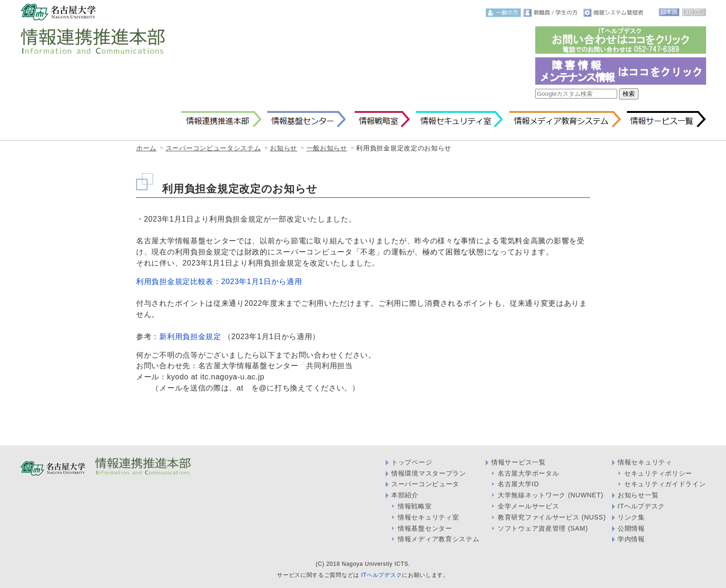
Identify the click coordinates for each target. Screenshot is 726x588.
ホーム (146, 148)
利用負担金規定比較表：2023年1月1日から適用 (219, 281)
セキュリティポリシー (658, 473)
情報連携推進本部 (221, 119)
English (694, 12)
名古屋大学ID (518, 484)
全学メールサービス (528, 506)
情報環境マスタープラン (429, 473)
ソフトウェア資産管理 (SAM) (543, 528)
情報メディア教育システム (565, 119)
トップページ (412, 462)
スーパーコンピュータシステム (213, 148)
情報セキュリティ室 (459, 119)
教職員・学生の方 (552, 13)
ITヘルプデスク (641, 506)
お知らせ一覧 (638, 495)
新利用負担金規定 (190, 336)
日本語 (669, 12)
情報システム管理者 (614, 13)
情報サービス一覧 (667, 119)
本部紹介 (405, 495)
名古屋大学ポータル (528, 473)
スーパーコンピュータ (425, 484)
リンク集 (631, 517)
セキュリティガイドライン (665, 484)
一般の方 (504, 13)
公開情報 (631, 528)
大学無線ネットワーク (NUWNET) (551, 495)
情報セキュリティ (645, 462)
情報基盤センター (306, 119)
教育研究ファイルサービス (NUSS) (552, 517)
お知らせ (284, 148)
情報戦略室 (381, 119)
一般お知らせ (327, 148)
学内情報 (631, 539)
